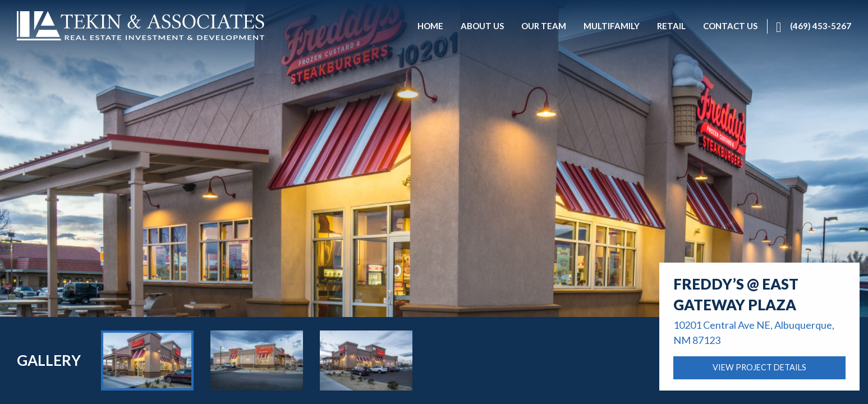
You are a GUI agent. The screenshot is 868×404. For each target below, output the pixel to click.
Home (28, 351)
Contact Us (268, 351)
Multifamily (173, 351)
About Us (69, 351)
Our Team (119, 351)
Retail (221, 351)
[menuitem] (430, 26)
